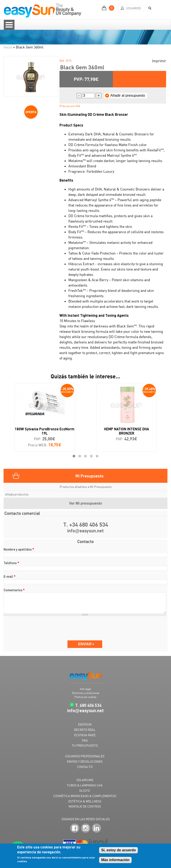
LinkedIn (97, 828)
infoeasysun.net (85, 531)
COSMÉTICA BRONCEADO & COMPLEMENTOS (85, 796)
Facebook (75, 828)
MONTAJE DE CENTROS (85, 806)
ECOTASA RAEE (85, 735)
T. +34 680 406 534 (86, 524)
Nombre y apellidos (19, 549)
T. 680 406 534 (88, 705)
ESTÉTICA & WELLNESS (85, 801)
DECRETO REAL (85, 730)
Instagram (86, 828)
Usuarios (133, 8)
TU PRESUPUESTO (85, 745)
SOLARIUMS (85, 780)
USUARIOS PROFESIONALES (85, 756)
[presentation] (37, 628)
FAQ (85, 740)
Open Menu (9, 25)
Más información (115, 860)
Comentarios (14, 590)
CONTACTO (85, 767)
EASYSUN (85, 724)
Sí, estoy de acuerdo (118, 850)
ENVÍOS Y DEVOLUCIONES (85, 761)
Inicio (8, 47)
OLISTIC (85, 791)
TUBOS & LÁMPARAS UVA (85, 785)
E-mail (10, 576)
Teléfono (11, 563)
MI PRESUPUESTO (109, 8)
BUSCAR (148, 8)
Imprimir (159, 61)
